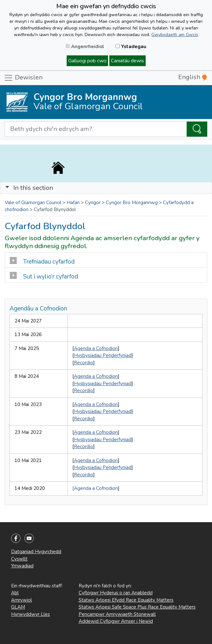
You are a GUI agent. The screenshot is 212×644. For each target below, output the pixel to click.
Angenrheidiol (85, 47)
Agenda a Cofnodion (96, 348)
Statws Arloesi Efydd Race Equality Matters (126, 600)
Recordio (84, 363)
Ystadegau (131, 47)
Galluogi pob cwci (87, 61)
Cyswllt (19, 559)
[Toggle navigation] (106, 188)
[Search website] (96, 129)
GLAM (18, 607)
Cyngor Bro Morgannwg (132, 203)
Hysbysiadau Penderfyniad (103, 355)
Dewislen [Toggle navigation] (23, 78)
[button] (7, 188)
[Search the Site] (197, 129)
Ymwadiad (22, 566)
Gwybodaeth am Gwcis (175, 35)
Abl (15, 593)
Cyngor (93, 203)
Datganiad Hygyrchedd (36, 552)
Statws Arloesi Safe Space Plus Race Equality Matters (137, 607)
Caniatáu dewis (127, 61)
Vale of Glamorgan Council (33, 203)
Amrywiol (21, 600)
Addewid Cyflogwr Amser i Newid (116, 621)
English (193, 77)
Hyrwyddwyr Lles (30, 614)
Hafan (73, 203)
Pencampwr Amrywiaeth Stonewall (117, 614)
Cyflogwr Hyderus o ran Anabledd (116, 593)
